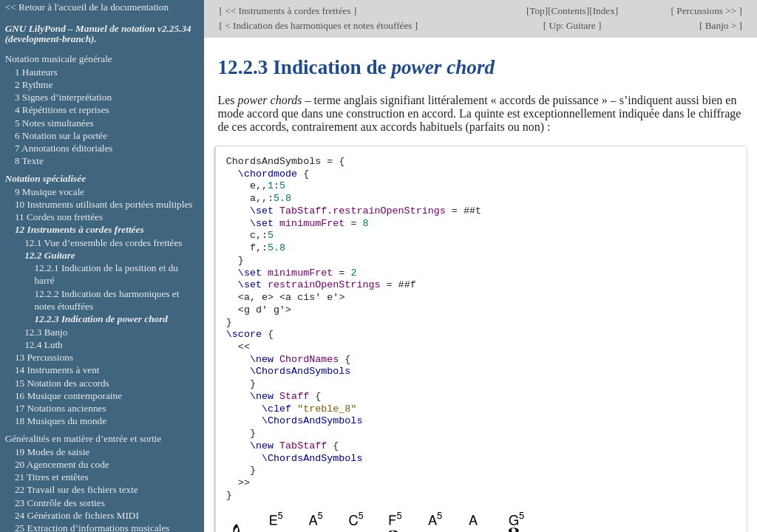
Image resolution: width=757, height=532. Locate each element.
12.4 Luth (44, 345)
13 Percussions (44, 357)
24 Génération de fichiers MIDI (77, 515)
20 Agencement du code (62, 464)
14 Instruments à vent (57, 370)
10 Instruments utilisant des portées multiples (104, 204)
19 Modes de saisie (52, 452)
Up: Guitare (572, 25)
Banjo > (720, 25)
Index (604, 11)
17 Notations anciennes (61, 408)
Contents (569, 11)
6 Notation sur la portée (61, 136)
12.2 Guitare (50, 255)
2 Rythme (34, 85)
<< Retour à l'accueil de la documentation (87, 7)
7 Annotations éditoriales (64, 148)
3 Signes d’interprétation (63, 97)
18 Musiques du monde (61, 421)
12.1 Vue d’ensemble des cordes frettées (103, 243)
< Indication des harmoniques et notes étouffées (319, 25)
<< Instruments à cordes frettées (288, 11)
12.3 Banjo (46, 332)
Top (537, 11)
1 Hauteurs (36, 72)
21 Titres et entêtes (52, 477)
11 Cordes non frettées (59, 217)
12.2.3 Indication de (101, 319)
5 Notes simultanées (54, 123)
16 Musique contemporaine (68, 396)
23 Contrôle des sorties (60, 503)
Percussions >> (707, 11)
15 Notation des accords (62, 383)
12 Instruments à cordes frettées (79, 229)
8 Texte (29, 161)
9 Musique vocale (50, 192)
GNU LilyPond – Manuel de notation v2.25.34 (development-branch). (98, 34)
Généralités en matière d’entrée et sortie (84, 439)
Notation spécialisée (45, 178)
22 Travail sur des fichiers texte (77, 490)
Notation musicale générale (59, 59)
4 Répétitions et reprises (62, 110)
